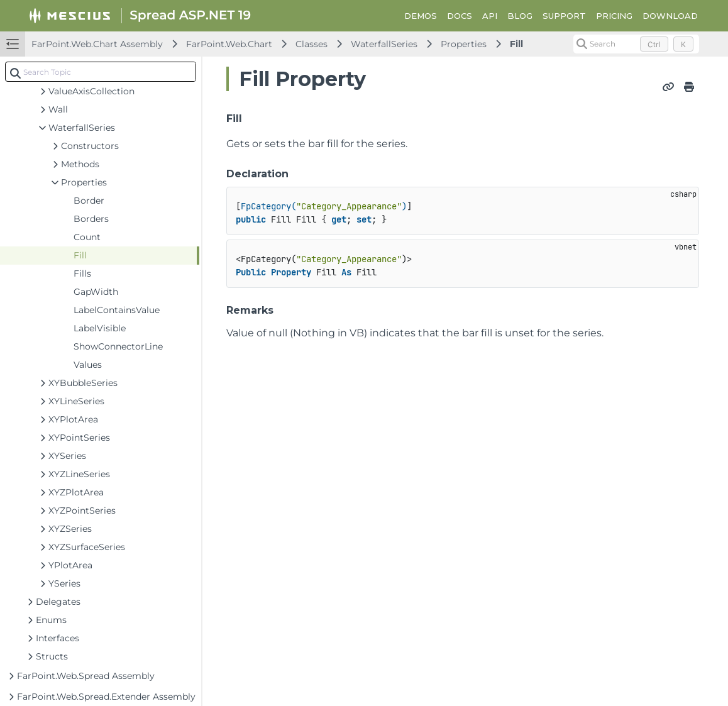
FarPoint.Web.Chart (229, 44)
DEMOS (421, 16)
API (490, 16)
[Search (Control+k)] (636, 44)
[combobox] (101, 72)
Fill (516, 44)
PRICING (614, 16)
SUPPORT (564, 16)
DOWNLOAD (670, 16)
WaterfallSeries (384, 44)
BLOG (520, 16)
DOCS (460, 16)
